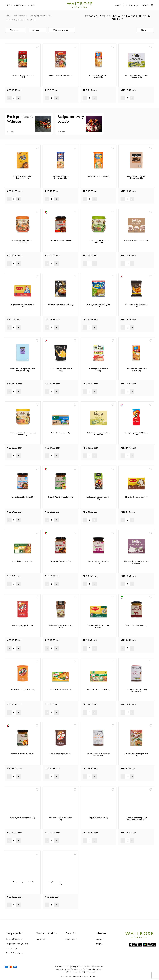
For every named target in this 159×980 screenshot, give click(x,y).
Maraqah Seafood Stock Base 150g (23, 497)
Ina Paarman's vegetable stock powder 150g (98, 241)
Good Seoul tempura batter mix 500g (61, 370)
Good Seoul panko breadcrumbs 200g (136, 305)
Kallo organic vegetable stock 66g (23, 882)
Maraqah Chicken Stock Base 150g (23, 754)
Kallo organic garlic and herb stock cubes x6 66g (136, 562)
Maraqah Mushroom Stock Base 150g (98, 562)
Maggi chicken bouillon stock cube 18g (23, 305)
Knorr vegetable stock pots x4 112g (23, 818)
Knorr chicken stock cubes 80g (23, 561)
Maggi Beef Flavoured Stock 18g (136, 497)
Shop (8, 5)
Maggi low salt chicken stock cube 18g (61, 883)
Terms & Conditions (14, 939)
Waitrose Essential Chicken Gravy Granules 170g (98, 755)
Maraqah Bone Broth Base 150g (136, 625)
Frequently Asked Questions (17, 944)
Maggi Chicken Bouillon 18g (98, 818)
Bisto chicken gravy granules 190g (23, 689)
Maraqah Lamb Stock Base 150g (61, 240)
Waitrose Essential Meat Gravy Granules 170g (136, 690)
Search (120, 5)
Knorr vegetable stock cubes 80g (98, 689)
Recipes (31, 5)
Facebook (99, 939)
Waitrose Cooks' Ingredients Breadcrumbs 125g (136, 177)
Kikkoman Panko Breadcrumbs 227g (61, 305)
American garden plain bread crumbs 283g (98, 76)
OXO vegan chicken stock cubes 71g (61, 819)
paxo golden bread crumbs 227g (98, 176)
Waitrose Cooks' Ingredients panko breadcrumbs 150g (23, 370)
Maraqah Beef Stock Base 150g (61, 561)
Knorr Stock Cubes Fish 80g (61, 433)
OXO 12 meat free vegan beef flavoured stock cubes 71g (136, 819)
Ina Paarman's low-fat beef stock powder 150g (23, 241)
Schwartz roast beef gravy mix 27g (61, 75)
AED (148, 5)
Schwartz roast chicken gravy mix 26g (136, 755)
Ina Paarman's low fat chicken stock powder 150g (23, 434)
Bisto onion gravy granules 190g (61, 754)
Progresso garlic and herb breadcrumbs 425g (61, 177)
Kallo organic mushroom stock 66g (136, 240)
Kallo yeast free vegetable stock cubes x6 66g (98, 434)
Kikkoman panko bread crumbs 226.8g (98, 370)
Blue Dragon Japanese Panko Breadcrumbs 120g (23, 177)
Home (8, 16)
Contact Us (40, 939)
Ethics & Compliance (14, 953)
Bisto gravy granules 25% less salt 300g (136, 434)
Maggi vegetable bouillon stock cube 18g (98, 626)
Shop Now (11, 132)
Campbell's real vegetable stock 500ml (23, 76)
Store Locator (71, 939)
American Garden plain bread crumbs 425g (136, 370)
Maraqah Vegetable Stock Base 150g (61, 497)
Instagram (99, 944)
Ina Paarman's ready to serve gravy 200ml (61, 626)
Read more (61, 132)
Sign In (134, 5)
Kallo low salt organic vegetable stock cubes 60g (136, 76)
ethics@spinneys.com (87, 972)
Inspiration (19, 5)
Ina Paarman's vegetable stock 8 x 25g (98, 498)
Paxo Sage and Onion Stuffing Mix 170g (98, 305)
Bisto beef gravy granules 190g (23, 625)
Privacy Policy (11, 948)
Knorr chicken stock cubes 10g (61, 689)
